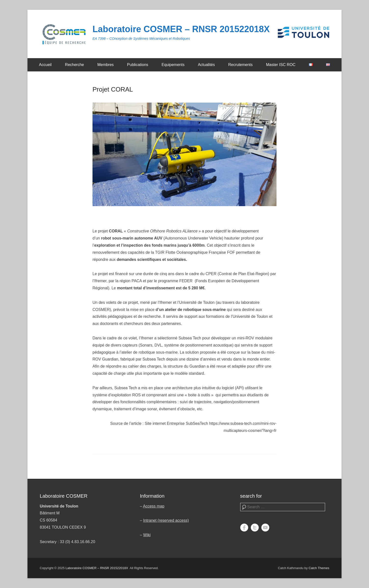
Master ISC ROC (281, 65)
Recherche (74, 65)
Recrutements (240, 65)
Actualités (206, 65)
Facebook (244, 528)
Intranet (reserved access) (166, 520)
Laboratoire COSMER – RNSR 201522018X (181, 29)
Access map (154, 506)
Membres (106, 65)
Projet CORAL (113, 89)
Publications (138, 65)
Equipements (173, 65)
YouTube (265, 528)
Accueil (45, 65)
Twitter (255, 528)
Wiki (147, 535)
